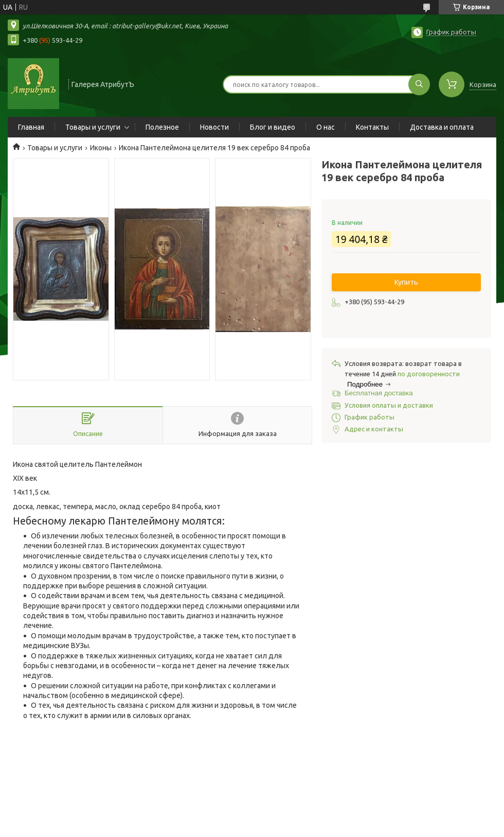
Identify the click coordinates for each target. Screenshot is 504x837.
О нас (326, 127)
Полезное (162, 127)
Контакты (372, 127)
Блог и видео (273, 127)
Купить (406, 282)
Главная (31, 127)
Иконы (101, 148)
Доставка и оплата (442, 127)
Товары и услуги (93, 127)
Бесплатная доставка (379, 393)
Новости (214, 127)
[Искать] (419, 84)
